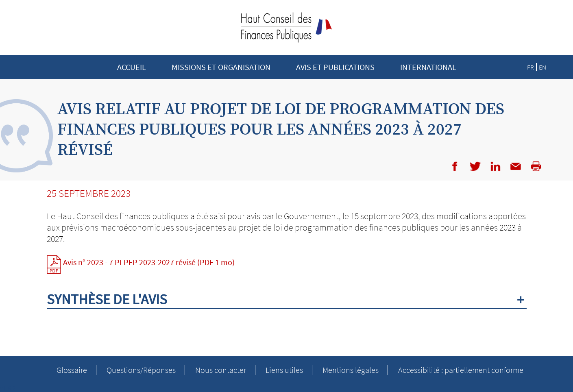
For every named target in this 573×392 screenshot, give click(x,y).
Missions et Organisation (221, 67)
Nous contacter (221, 370)
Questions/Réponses (141, 370)
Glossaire (72, 370)
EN (542, 67)
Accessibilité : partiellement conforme (461, 370)
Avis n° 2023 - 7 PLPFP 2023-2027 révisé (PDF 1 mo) (149, 262)
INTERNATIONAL (428, 67)
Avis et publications (335, 67)
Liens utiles (284, 370)
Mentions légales (351, 370)
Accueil (132, 67)
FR (531, 67)
